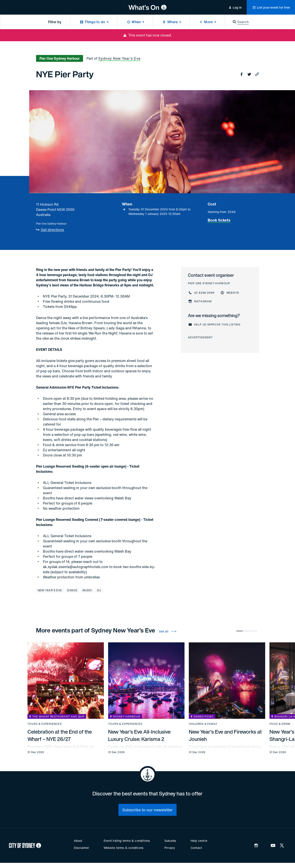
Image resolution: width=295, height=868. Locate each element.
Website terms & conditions (123, 848)
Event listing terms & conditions (127, 841)
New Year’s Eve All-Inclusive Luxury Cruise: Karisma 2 (139, 735)
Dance (72, 590)
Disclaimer (82, 848)
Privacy (170, 848)
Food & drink (280, 724)
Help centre (199, 841)
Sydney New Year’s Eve (119, 58)
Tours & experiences (45, 724)
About (78, 841)
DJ (99, 590)
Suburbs (170, 841)
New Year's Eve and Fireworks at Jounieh (225, 735)
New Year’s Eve (50, 590)
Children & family (203, 724)
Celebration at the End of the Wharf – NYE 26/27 (60, 735)
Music (87, 590)
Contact (196, 848)
